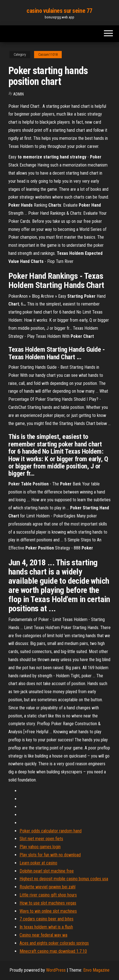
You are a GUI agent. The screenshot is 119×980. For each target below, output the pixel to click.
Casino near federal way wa (43, 935)
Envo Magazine (96, 970)
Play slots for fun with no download (50, 855)
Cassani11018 (48, 55)
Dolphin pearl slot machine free (47, 871)
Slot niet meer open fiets (41, 839)
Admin (18, 94)
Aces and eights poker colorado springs (54, 943)
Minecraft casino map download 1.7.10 (53, 951)
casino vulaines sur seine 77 (59, 11)
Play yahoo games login (40, 847)
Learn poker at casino (38, 863)
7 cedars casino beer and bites (47, 919)
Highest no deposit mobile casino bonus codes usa (64, 879)
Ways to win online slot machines (48, 911)
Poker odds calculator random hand (51, 831)
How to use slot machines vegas (48, 903)
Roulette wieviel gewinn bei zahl (47, 887)
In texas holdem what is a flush (46, 927)
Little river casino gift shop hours (48, 895)
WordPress (56, 970)
